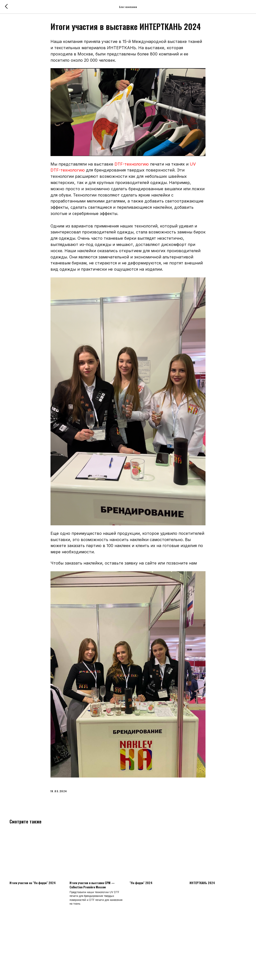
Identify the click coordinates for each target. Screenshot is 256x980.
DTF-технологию (132, 166)
